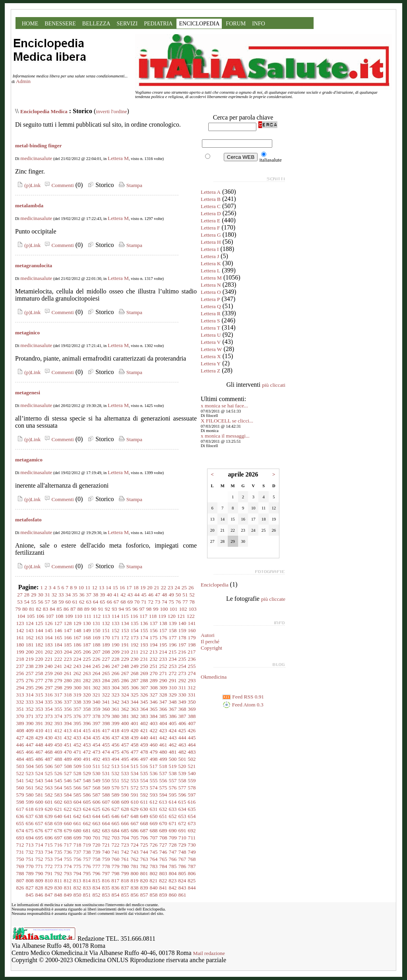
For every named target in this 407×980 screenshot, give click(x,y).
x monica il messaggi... (225, 436)
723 (125, 845)
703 (116, 838)
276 (30, 680)
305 (125, 688)
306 (135, 688)
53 (20, 602)
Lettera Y (211, 364)
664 (106, 823)
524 (39, 773)
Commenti (58, 185)
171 (116, 638)
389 (20, 723)
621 (58, 809)
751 (30, 859)
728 (173, 845)
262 (78, 673)
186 (78, 645)
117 (143, 616)
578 (192, 788)
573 (144, 788)
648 (135, 816)
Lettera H (211, 242)
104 (21, 616)
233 (163, 659)
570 (116, 788)
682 (97, 830)
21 (156, 587)
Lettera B (211, 199)
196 (173, 645)
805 (182, 873)
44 (137, 595)
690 (173, 830)
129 (78, 623)
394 (68, 723)
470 (68, 752)
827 (30, 888)
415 (87, 730)
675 (30, 830)
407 (192, 723)
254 (182, 666)
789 (30, 873)
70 (137, 602)
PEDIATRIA (158, 24)
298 (58, 688)
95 (128, 609)
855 (125, 895)
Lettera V (211, 342)
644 (97, 816)
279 (58, 680)
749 (192, 852)
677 (49, 830)
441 (154, 738)
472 (87, 752)
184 (58, 645)
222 (58, 659)
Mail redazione (209, 953)
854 (116, 895)
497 (144, 759)
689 (163, 830)
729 (182, 845)
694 (30, 838)
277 (39, 680)
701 (97, 838)
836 (116, 888)
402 (144, 723)
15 (115, 587)
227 (106, 659)
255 (192, 666)
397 (97, 723)
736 (68, 852)
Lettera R (211, 313)
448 (39, 745)
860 (173, 895)
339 (87, 702)
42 (123, 595)
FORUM (236, 24)
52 (192, 595)
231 (144, 659)
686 (135, 830)
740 (106, 852)
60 (68, 602)
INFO (259, 24)
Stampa (130, 185)
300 (78, 688)
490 (78, 759)
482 (182, 752)
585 (78, 795)
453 (87, 745)
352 (30, 709)
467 (39, 752)
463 (182, 745)
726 (154, 845)
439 (135, 738)
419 (125, 730)
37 (89, 595)
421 (144, 730)
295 (30, 688)
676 (39, 830)
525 (49, 773)
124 (30, 623)
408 (20, 730)
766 (173, 859)
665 (116, 823)
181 (30, 645)
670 (163, 823)
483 (192, 752)
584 (68, 795)
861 (182, 895)
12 (94, 587)
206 (87, 652)
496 (135, 759)
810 (49, 881)
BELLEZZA (96, 24)
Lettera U (211, 335)
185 (68, 645)
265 (106, 673)
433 (78, 738)
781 (135, 866)
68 (123, 602)
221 (49, 659)
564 (58, 788)
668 (144, 823)
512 (106, 766)
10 (81, 587)
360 (106, 709)
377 (87, 716)
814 (87, 881)
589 (116, 795)
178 (182, 638)
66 (110, 602)
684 (116, 830)
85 (59, 609)
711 (192, 838)
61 (75, 602)
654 (192, 816)
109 (69, 616)
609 (125, 802)
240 (49, 666)
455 (106, 745)
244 (87, 666)
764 (154, 859)
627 (116, 809)
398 (106, 723)
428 (30, 738)
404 (163, 723)
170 (106, 638)
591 (135, 795)
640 (58, 816)
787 (192, 866)
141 (192, 623)
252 (163, 666)
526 (58, 773)
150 (97, 630)
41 (116, 595)
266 (116, 673)
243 (78, 666)
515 (134, 766)
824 (182, 881)
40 (110, 595)
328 (163, 695)
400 (125, 723)
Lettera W (211, 349)
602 (58, 802)
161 (20, 638)
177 (173, 638)
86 (66, 609)
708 (163, 838)
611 (144, 802)
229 (125, 659)
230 (135, 659)
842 (173, 888)
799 (125, 873)
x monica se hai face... (224, 406)
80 (25, 609)
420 (134, 730)
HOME (30, 24)
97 (142, 609)
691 (182, 830)
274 (192, 673)
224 (78, 659)
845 (30, 895)
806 (192, 873)
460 (154, 745)
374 (58, 716)
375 (68, 716)
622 (68, 809)
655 (20, 823)
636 (20, 816)
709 (173, 838)
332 (20, 702)
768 (192, 859)
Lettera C (211, 206)
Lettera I (210, 249)
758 (97, 859)
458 (135, 745)
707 (154, 838)
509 (78, 766)
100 (164, 609)
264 (97, 673)
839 (144, 888)
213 (153, 652)
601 (49, 802)
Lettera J (210, 256)
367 (173, 709)
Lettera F (210, 228)
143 (30, 630)
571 (125, 788)
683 (106, 830)
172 (125, 638)
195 (163, 645)
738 (87, 852)
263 (87, 673)
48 (164, 595)
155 (144, 630)
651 (163, 816)
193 (144, 645)
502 (192, 759)
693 (20, 838)
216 (182, 652)
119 (162, 616)
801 (144, 873)
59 (61, 602)
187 (87, 645)
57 (47, 602)
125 (39, 623)
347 (163, 702)
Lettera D (211, 213)
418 (115, 730)
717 (68, 845)
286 (125, 680)
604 (78, 802)
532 (116, 773)
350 (192, 702)
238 (30, 666)
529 (87, 773)
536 (154, 773)
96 (135, 609)
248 (125, 666)
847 (49, 895)
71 (144, 602)
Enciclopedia (215, 585)
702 (106, 838)
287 (135, 680)
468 (49, 752)
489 (68, 759)
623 (78, 809)
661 (78, 823)
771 (39, 866)
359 (97, 709)
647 (125, 816)
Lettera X (211, 356)
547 (78, 780)
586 (87, 795)
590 (125, 795)
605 (87, 802)
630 (144, 809)
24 (177, 587)
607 (106, 802)
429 (39, 738)
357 (78, 709)
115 (125, 616)
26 (191, 587)
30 (40, 595)
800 (135, 873)
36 (82, 595)
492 (97, 759)
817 (115, 881)
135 (135, 623)
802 (154, 873)
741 (116, 852)
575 (163, 788)
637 (30, 816)
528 (78, 773)
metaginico (27, 333)
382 (135, 716)
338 (78, 702)
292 (182, 680)
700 (87, 838)
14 (108, 587)
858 (154, 895)
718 (78, 845)
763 (144, 859)
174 (144, 638)
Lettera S (210, 321)
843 (182, 888)
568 (97, 788)
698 (68, 838)
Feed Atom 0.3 (243, 705)
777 (97, 866)
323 (116, 695)
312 (192, 688)
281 (78, 680)
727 (163, 845)
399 (116, 723)
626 (106, 809)
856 (135, 895)
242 (68, 666)
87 (73, 609)
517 (153, 766)
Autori (208, 635)
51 (185, 595)
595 (173, 795)
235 (182, 659)
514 (125, 766)
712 (20, 845)
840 (154, 888)
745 (154, 852)
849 (68, 895)
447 (30, 745)
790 (39, 873)
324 (125, 695)
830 (58, 888)
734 (49, 852)
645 (106, 816)
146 (58, 630)
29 (34, 595)
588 (106, 795)
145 (49, 630)
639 (49, 816)
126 (49, 623)
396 (87, 723)
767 (182, 859)
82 (39, 609)
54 (27, 602)
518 (163, 766)
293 (192, 680)
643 (87, 816)
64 (96, 602)
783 (154, 866)
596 (182, 795)
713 (30, 845)
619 (39, 809)
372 (39, 716)
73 (158, 602)
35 (75, 595)
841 (163, 888)
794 (78, 873)
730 (192, 845)
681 (87, 830)
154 (135, 630)
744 (144, 852)
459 (144, 745)
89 (87, 609)
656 (30, 823)
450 (58, 745)
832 (78, 888)
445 (192, 738)
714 (39, 845)
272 (173, 673)
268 (135, 673)
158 (173, 630)
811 (58, 881)
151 (106, 630)
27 (20, 595)
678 (58, 830)
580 (30, 795)
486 (39, 759)
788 (20, 873)
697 (58, 838)
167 (78, 638)
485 (30, 759)
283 (97, 680)
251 (154, 666)
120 (172, 616)
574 (154, 788)
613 (163, 802)
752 (39, 859)
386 (173, 716)
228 (116, 659)
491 (87, 759)
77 (185, 602)
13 (102, 587)
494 (116, 759)
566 (78, 788)
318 (68, 695)
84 (52, 609)
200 (30, 652)
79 (18, 609)
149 (87, 630)
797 (106, 873)
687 (144, 830)
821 (153, 881)
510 (87, 766)
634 (182, 809)
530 (97, 773)
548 (87, 780)
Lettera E (210, 221)
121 (181, 616)
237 (20, 666)
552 (125, 780)
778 (106, 866)
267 (125, 673)
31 (47, 595)
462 (173, 745)
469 (58, 752)
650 (154, 816)
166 (68, 638)
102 (183, 609)
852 (97, 895)
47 (158, 595)
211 (135, 652)
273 (182, 673)
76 (178, 602)
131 (97, 623)
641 (68, 816)
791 (49, 873)
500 (173, 759)
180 (20, 645)
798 (116, 873)
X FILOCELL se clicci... (227, 421)
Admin (23, 81)
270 (154, 673)
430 (49, 738)
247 (116, 666)
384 (154, 716)
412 (58, 730)
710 (182, 838)
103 (192, 609)
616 (192, 802)
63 (89, 602)
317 (58, 695)
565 (68, 788)
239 (39, 666)
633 (173, 809)
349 (182, 702)
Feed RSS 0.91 (243, 697)
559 (192, 780)
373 (49, 716)
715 (49, 845)
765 (163, 859)
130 (87, 623)
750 (20, 859)
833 (87, 888)
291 (173, 680)
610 (135, 802)
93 (114, 609)
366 (163, 709)
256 (20, 673)
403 (154, 723)
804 (173, 873)
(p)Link (28, 185)
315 (39, 695)
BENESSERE (60, 24)
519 (172, 766)
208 (106, 652)
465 (20, 752)
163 (39, 638)
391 (39, 723)
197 (182, 645)
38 (96, 595)
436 (106, 738)
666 (125, 823)
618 (30, 809)
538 (173, 773)
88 (80, 609)
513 (115, 766)
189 (106, 645)
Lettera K (211, 263)
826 (20, 888)
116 (134, 616)
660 (68, 823)
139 (173, 623)
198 (192, 645)
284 (106, 680)
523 (30, 773)
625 (97, 809)
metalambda (29, 205)
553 (135, 780)
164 (49, 638)
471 (78, 752)
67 (116, 602)
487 (49, 759)
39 (102, 595)
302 (97, 688)
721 (106, 845)
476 (125, 752)
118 (153, 616)
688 (154, 830)
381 (125, 716)
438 (125, 738)
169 (97, 638)
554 (144, 780)
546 (68, 780)
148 (78, 630)
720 (97, 845)
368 (182, 709)
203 (58, 652)
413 (68, 730)
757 (87, 859)
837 (125, 888)
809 (39, 881)
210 (125, 652)
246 (106, 666)
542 (30, 780)
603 (68, 802)
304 (116, 688)
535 (144, 773)
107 (50, 616)
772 (49, 866)
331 (192, 695)
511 (97, 766)
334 (39, 702)
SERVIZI (127, 24)
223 (68, 659)
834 (97, 888)
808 (30, 881)
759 (106, 859)
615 (182, 802)
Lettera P (210, 299)
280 (68, 680)
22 (164, 587)
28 (27, 595)
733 (39, 852)
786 (182, 866)
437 (116, 738)
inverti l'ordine (111, 111)
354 (49, 709)
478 (144, 752)
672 (182, 823)
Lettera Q (211, 306)
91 (100, 609)
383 (144, 716)
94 (121, 609)
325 (135, 695)
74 (164, 602)
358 (87, 709)
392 (49, 723)
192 (135, 645)
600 (39, 802)
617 (20, 809)
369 (192, 709)
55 (34, 602)
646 (116, 816)
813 (77, 881)
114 (116, 616)
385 (163, 716)
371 (30, 716)
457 (125, 745)
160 (192, 630)
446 (20, 745)
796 (97, 873)
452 (78, 745)
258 (39, 673)
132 (106, 623)
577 (182, 788)
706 (144, 838)
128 (68, 623)
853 (106, 895)
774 (68, 866)
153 (125, 630)
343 (125, 702)
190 (116, 645)
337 (68, 702)
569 (106, 788)
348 (173, 702)
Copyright (211, 648)
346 (154, 702)
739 (97, 852)
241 (58, 666)
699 (78, 838)
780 (125, 866)
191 (125, 645)
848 (58, 895)
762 (135, 859)
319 (78, 695)
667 (135, 823)
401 (135, 723)
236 (192, 659)
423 (163, 730)
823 (172, 881)
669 (154, 823)
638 (39, 816)
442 (163, 738)
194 (154, 645)
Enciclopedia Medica (44, 111)
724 (135, 845)
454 (97, 745)
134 (125, 623)
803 (163, 873)
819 (134, 881)
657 (39, 823)
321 (97, 695)
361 (116, 709)
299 (68, 688)
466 (30, 752)
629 (135, 809)
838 (135, 888)
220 (39, 659)
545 (58, 780)
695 (39, 838)
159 (182, 630)
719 (87, 845)
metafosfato (28, 520)
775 (78, 866)
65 (102, 602)
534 (135, 773)
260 (58, 673)
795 (87, 873)
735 (58, 852)
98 (149, 609)
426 (192, 730)
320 (87, 695)
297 (49, 688)
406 (182, 723)
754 (58, 859)
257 (30, 673)
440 (144, 738)
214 (163, 652)
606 (97, 802)
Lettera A (211, 192)
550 (106, 780)
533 (125, 773)
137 (154, 623)
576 (173, 788)
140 (182, 623)
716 (58, 845)
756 (78, 859)
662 (87, 823)
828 (39, 888)
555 (154, 780)
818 (125, 881)
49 (171, 595)
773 (58, 866)
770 (30, 866)
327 (154, 695)
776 (87, 866)
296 (39, 688)
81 (32, 609)
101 (173, 609)
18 (136, 587)
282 (87, 680)
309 (163, 688)
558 (182, 780)
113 (106, 616)
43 (130, 595)
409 (30, 730)
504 (30, 766)
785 (173, 866)
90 (94, 609)
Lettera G (211, 235)
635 (192, 809)
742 (125, 852)
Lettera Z (210, 371)
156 (154, 630)
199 (20, 652)
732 (30, 852)
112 (97, 616)
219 (30, 659)
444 (182, 738)
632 (163, 809)
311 (182, 688)
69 (130, 602)
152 (116, 630)
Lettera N (211, 285)
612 (153, 802)
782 (144, 866)
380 (116, 716)
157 (163, 630)
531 (106, 773)
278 (49, 680)
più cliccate (273, 599)
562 (39, 788)
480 (163, 752)
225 (87, 659)
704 (125, 838)
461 (163, 745)
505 (39, 766)
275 (20, 680)
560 (20, 788)
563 (49, 788)
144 (39, 630)
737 (78, 852)
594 (163, 795)
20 (150, 587)
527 (68, 773)
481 (173, 752)
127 (58, 623)
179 (192, 638)
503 (20, 766)
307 (144, 688)
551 (116, 780)
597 (192, 795)
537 (163, 773)
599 (30, 802)
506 (49, 766)
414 (77, 730)
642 (78, 816)
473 (97, 752)
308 (154, 688)
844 (192, 888)
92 (108, 609)
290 (163, 680)
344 (135, 702)
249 (135, 666)
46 (150, 595)
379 (106, 716)
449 (49, 745)
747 (173, 852)
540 (192, 773)
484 (20, 759)
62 (82, 602)
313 (20, 695)
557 (173, 780)
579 (20, 795)
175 (154, 638)
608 (116, 802)
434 (87, 738)
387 (182, 716)
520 (182, 766)
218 (20, 659)
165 (58, 638)
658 (49, 823)
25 (184, 587)
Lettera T (210, 328)
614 (172, 802)
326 (144, 695)
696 (49, 838)
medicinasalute (36, 158)
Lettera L (210, 271)
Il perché (210, 641)
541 (20, 780)
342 (116, 702)
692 (192, 830)
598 (20, 802)
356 (68, 709)
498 (154, 759)
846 (39, 895)
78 (192, 602)
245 (97, 666)
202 (49, 652)
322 (106, 695)
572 (135, 788)
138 (163, 623)
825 (192, 881)
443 (173, 738)
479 (154, 752)
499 (163, 759)
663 (97, 823)
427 (20, 738)
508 (68, 766)
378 (97, 716)
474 (106, 752)
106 (40, 616)
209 (116, 652)
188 (97, 645)
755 (68, 859)
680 (78, 830)
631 (154, 809)
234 (173, 659)
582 (49, 795)
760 (116, 859)
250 (144, 666)
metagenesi (28, 393)
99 (156, 609)
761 (125, 859)
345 (144, 702)
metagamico (29, 460)
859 (163, 895)
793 (68, 873)
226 (97, 659)
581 (39, 795)
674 (20, 830)
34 (68, 595)
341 (106, 702)
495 (125, 759)
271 (163, 673)
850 (78, 895)
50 (178, 595)
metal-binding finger (38, 146)
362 (125, 709)
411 (49, 730)
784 (163, 866)
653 (182, 816)
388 (192, 716)
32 (54, 595)
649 (144, 816)
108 (59, 616)
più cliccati (274, 385)
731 (20, 852)
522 (20, 773)
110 (78, 616)
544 (49, 780)
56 (40, 602)
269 (144, 673)
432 (68, 738)
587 (97, 795)
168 (87, 638)
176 (163, 638)
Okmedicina (214, 677)
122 (191, 616)
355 (58, 709)
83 (46, 609)
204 (68, 652)
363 (135, 709)
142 (20, 630)
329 (173, 695)
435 (97, 738)
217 (192, 652)
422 (153, 730)
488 (58, 759)
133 (116, 623)
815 (96, 881)
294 (20, 688)
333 (30, 702)
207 (97, 652)
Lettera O (211, 292)
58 (54, 602)
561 (30, 788)
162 (30, 638)
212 (144, 652)
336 (58, 702)
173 (135, 638)
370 (20, 716)
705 (135, 838)
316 (49, 695)
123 (20, 623)
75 (171, 602)
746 (163, 852)
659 (58, 823)
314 (30, 695)
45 (144, 595)
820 (144, 881)
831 (68, 888)
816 (106, 881)
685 (125, 830)
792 (58, 873)
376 (78, 716)
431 (58, 738)
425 (182, 730)
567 (87, 788)
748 (182, 852)
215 (172, 652)
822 (163, 881)
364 (144, 709)
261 (68, 673)
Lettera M (118, 158)
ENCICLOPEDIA (199, 24)
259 (49, 673)
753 (49, 859)
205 (78, 652)
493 (106, 759)
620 (49, 809)
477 (135, 752)
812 (68, 881)
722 (116, 845)
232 (154, 659)
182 (39, 645)
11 (88, 587)
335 (49, 702)
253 (173, 666)
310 (173, 688)
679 (68, 830)
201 (39, 652)
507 (58, 766)
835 (106, 888)
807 (20, 881)
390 (30, 723)
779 (116, 866)
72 (150, 602)
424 (172, 730)
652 (173, 816)
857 (144, 895)
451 (68, 745)
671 (173, 823)
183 (49, 645)
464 (192, 745)
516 (144, 766)
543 (39, 780)
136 (144, 623)
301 (87, 688)
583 (58, 795)
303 (106, 688)
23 (170, 587)
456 (116, 745)
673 (192, 823)
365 (154, 709)
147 (68, 630)
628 (125, 809)
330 (182, 695)
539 (182, 773)
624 (87, 809)
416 (96, 730)
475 (116, 752)
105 (31, 616)
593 (154, 795)
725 (144, 845)
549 (97, 780)
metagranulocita (34, 265)
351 (20, 709)
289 (154, 680)
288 (144, 680)
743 (135, 852)
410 (39, 730)
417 (106, 730)
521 (192, 766)
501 (182, 759)
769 (20, 866)
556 (163, 780)
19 (143, 587)
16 (122, 587)
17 (129, 587)
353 (39, 709)
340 (97, 702)
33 (61, 595)
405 (173, 723)
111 (88, 616)
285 (116, 680)
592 (144, 795)
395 (78, 723)
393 (58, 723)
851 (87, 895)
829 (49, 888)
